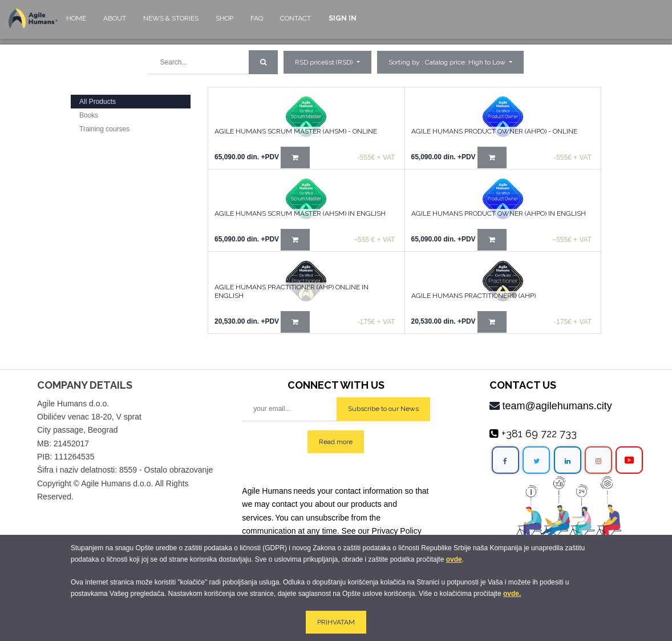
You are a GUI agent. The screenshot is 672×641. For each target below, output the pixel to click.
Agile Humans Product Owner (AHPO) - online (494, 131)
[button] (450, 62)
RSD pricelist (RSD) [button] (325, 62)
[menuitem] (76, 24)
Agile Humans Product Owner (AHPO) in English (499, 213)
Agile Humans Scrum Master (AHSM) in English (300, 213)
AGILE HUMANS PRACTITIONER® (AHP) (473, 296)
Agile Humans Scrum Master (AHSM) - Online (296, 131)
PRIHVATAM (336, 622)
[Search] (263, 62)
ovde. (512, 594)
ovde (454, 559)
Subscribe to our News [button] (383, 409)
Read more (336, 442)
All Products (98, 102)
